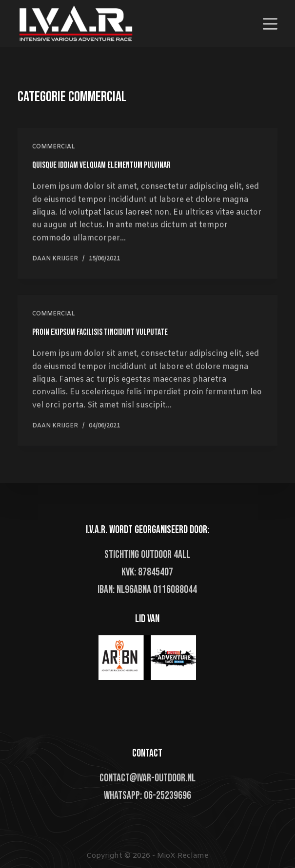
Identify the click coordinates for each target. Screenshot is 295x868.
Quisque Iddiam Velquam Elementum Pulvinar (101, 165)
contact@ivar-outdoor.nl (147, 778)
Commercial (53, 147)
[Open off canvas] (270, 24)
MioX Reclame (183, 856)
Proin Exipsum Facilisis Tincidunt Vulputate (100, 334)
